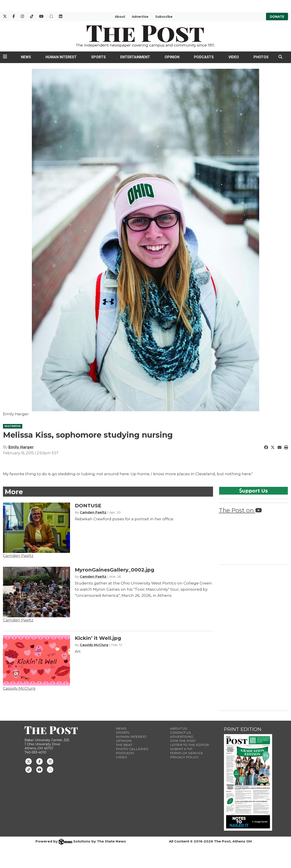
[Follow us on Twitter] (29, 761)
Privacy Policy (184, 757)
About (120, 17)
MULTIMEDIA (13, 426)
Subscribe (164, 17)
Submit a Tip (181, 749)
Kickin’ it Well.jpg (98, 638)
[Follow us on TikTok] (29, 769)
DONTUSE (88, 506)
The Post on (240, 510)
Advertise (140, 17)
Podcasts (204, 57)
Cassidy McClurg (19, 688)
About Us (179, 728)
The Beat (124, 745)
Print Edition (243, 729)
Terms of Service (187, 753)
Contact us (181, 733)
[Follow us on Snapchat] (50, 769)
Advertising (182, 737)
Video (234, 57)
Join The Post (183, 741)
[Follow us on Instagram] (50, 761)
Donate (277, 17)
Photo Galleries (132, 749)
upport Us (253, 491)
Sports (98, 57)
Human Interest (61, 57)
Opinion (172, 57)
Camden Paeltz (18, 556)
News (26, 57)
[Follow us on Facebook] (39, 761)
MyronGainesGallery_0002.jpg (115, 570)
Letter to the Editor (189, 745)
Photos (261, 57)
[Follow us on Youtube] (39, 769)
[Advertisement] (253, 637)
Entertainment (135, 57)
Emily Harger (21, 447)
